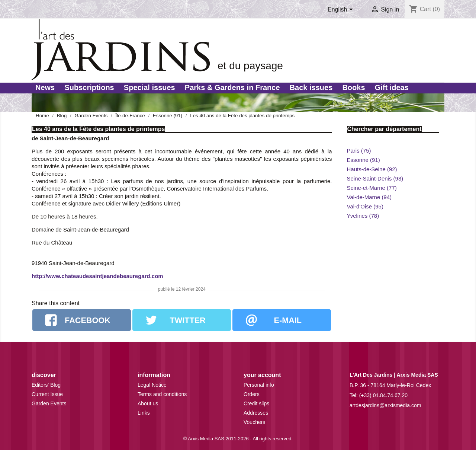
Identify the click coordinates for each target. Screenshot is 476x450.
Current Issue (47, 394)
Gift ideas (392, 87)
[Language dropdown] (342, 10)
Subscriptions (89, 87)
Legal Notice (152, 385)
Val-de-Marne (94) (369, 197)
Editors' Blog (46, 385)
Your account (262, 375)
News (45, 87)
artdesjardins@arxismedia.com (385, 405)
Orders (252, 394)
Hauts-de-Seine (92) (372, 169)
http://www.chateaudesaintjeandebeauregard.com (97, 276)
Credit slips (256, 403)
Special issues (149, 87)
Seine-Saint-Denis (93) (375, 178)
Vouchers (254, 422)
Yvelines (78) (363, 216)
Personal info (259, 385)
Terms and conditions (162, 394)
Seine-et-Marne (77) (372, 188)
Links (144, 413)
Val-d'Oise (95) (365, 206)
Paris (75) (359, 151)
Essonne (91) (364, 160)
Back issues (311, 87)
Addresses (256, 413)
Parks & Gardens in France (232, 87)
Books (353, 87)
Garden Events (49, 403)
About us (148, 403)
